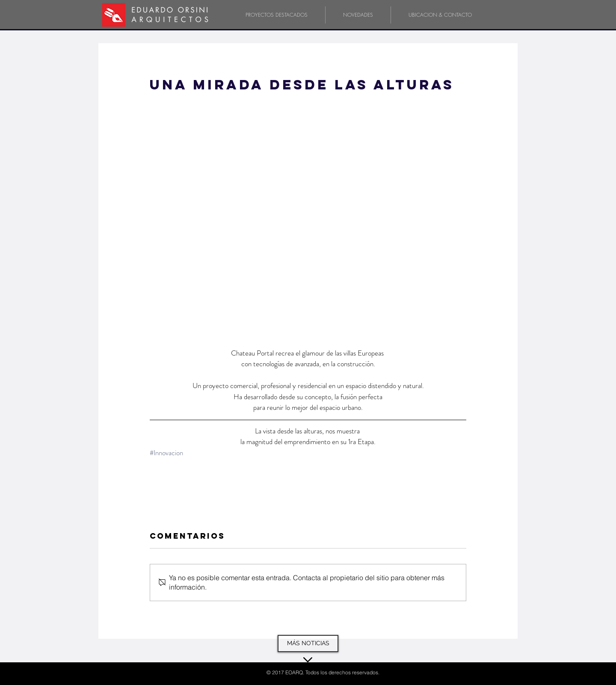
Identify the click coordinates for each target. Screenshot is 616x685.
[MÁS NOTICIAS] (308, 643)
